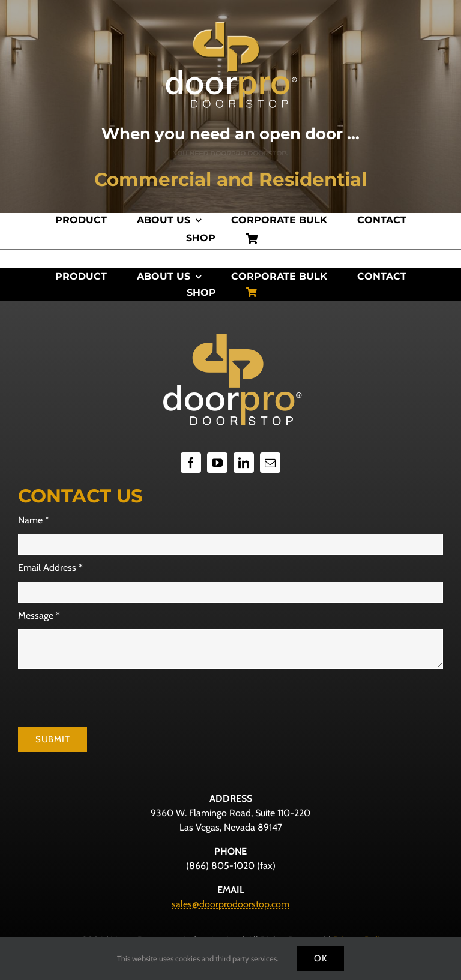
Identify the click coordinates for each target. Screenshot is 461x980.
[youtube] (217, 463)
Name (34, 520)
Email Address (50, 567)
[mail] (270, 463)
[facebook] (191, 463)
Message (39, 615)
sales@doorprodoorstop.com (230, 904)
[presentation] (109, 698)
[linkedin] (244, 463)
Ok (321, 958)
